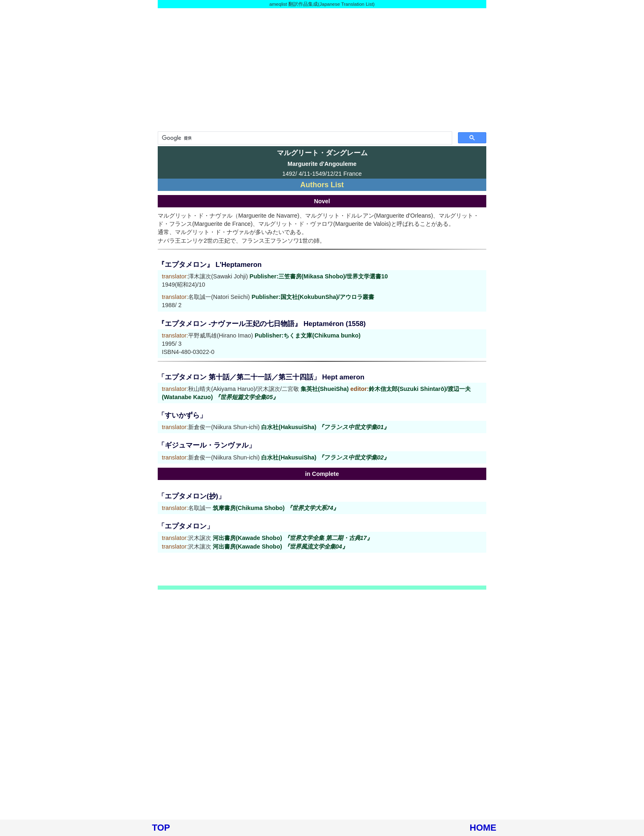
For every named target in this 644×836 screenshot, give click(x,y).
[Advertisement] (322, 70)
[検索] (304, 138)
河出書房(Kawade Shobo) (293, 538)
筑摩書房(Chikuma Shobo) (276, 508)
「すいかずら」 (182, 415)
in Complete (322, 474)
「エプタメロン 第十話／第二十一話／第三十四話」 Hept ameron (261, 377)
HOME (483, 828)
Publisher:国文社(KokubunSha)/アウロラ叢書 (313, 297)
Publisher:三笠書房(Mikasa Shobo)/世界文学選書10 (319, 276)
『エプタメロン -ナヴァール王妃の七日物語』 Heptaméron (251, 324)
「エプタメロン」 (186, 526)
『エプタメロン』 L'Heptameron (210, 265)
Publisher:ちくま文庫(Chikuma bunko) (308, 335)
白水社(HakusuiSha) (325, 427)
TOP (161, 828)
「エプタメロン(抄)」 (191, 496)
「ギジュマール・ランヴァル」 (207, 445)
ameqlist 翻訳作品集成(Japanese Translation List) (322, 4)
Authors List (322, 185)
